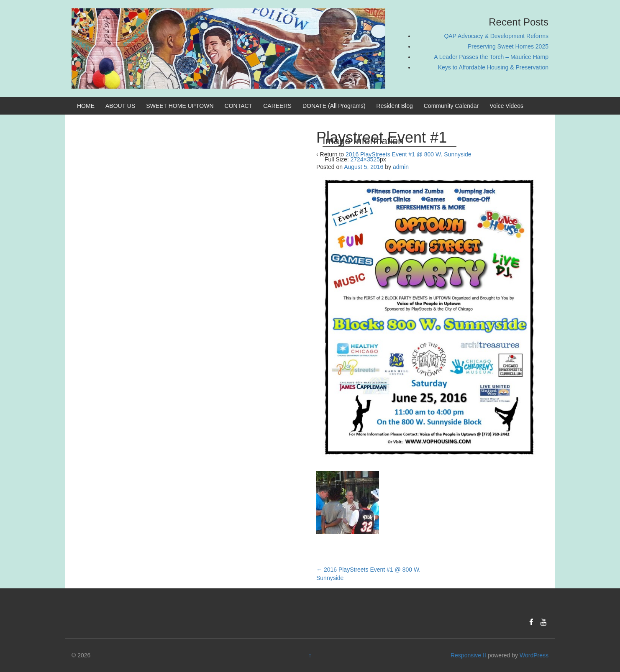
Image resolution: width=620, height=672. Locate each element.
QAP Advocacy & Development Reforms (496, 36)
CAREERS (277, 106)
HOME (86, 106)
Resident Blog (395, 106)
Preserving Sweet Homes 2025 (508, 46)
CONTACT (239, 106)
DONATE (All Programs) (334, 106)
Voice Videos (506, 106)
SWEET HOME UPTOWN (180, 106)
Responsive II (468, 655)
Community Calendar (451, 106)
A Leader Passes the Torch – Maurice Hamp (491, 57)
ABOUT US (120, 106)
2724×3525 (365, 159)
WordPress (534, 655)
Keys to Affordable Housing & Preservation (493, 67)
